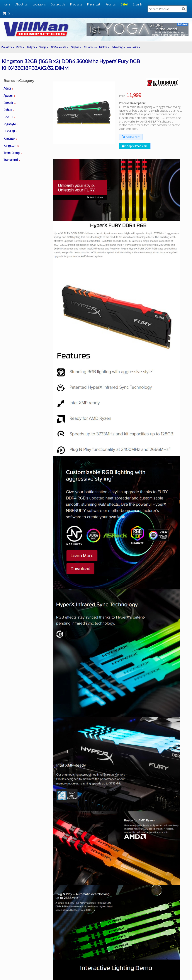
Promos (110, 4)
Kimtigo (10, 138)
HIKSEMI (10, 131)
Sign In (138, 4)
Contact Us (58, 4)
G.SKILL (9, 117)
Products (76, 4)
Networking (118, 47)
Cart (8, 13)
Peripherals (90, 47)
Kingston (11, 146)
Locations (39, 4)
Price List (94, 4)
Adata (8, 88)
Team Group (13, 153)
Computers (8, 47)
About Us (21, 4)
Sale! (124, 4)
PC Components (60, 47)
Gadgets (32, 47)
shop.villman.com (135, 146)
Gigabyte (11, 124)
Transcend (12, 160)
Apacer (9, 96)
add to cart (131, 137)
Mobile (20, 47)
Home (6, 4)
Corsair (9, 103)
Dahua (9, 110)
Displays (76, 47)
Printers (104, 47)
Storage (44, 47)
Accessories (134, 47)
